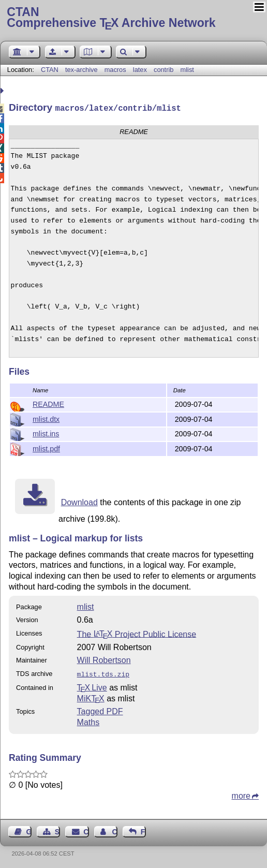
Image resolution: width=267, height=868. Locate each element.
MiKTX (91, 696)
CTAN (50, 70)
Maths (88, 720)
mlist (187, 70)
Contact (86, 830)
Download (79, 501)
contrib (164, 70)
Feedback (143, 830)
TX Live (92, 686)
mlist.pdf (46, 448)
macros (115, 70)
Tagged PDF (100, 709)
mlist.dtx (46, 418)
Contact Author (114, 830)
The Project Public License (137, 633)
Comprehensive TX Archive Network (133, 18)
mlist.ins (46, 433)
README (48, 403)
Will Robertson (104, 659)
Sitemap (57, 830)
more (241, 794)
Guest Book (29, 830)
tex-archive (81, 70)
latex (140, 70)
